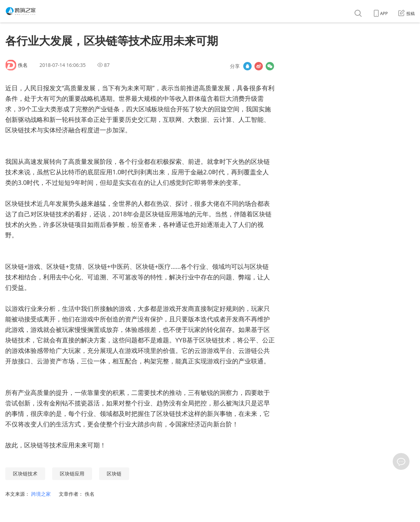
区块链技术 (25, 474)
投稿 (407, 13)
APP (381, 13)
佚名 (23, 65)
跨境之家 (42, 494)
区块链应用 (72, 474)
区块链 (114, 474)
